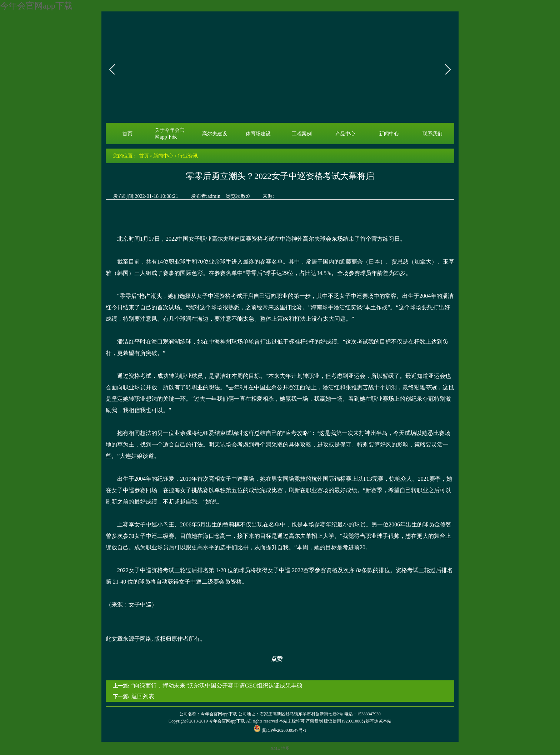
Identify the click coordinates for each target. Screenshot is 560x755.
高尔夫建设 (215, 134)
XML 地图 (280, 748)
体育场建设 (258, 134)
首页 (127, 134)
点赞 (272, 659)
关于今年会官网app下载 (170, 133)
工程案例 (302, 134)
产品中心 (345, 134)
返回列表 (143, 696)
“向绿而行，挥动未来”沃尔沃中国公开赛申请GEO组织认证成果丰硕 (217, 686)
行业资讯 (188, 156)
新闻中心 (389, 134)
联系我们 (432, 134)
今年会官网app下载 (36, 6)
